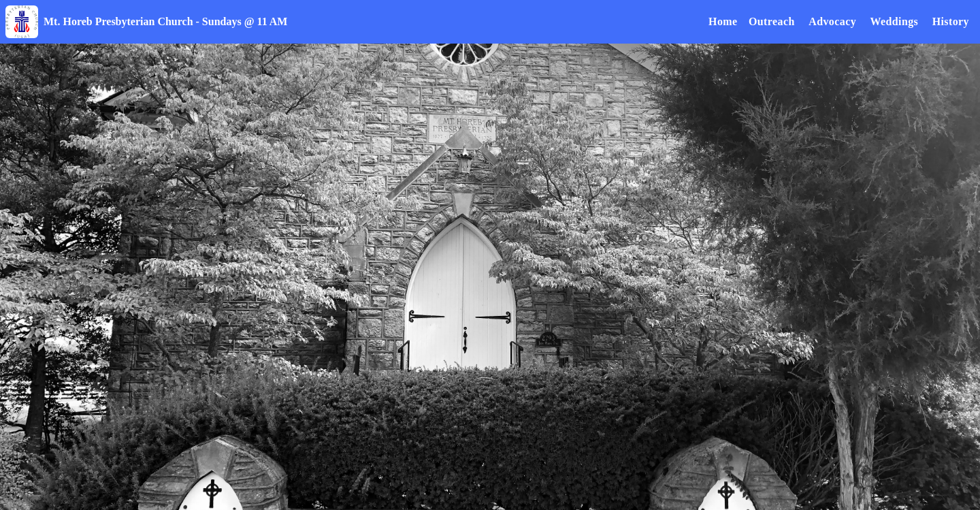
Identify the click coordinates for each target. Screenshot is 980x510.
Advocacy (832, 21)
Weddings (894, 21)
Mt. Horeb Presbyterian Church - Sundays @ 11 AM (165, 21)
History (951, 21)
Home (723, 21)
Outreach (772, 21)
